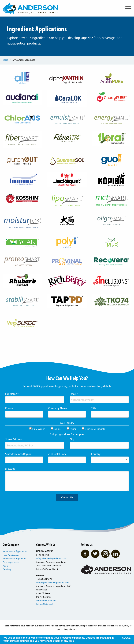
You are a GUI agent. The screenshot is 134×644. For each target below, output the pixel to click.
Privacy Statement (45, 604)
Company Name (58, 408)
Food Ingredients (11, 562)
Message (10, 469)
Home (5, 60)
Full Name (12, 394)
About (5, 566)
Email (74, 394)
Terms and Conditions (46, 600)
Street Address (14, 439)
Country (96, 454)
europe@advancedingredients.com (53, 582)
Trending (7, 569)
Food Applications (11, 555)
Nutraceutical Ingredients (14, 558)
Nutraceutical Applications (15, 551)
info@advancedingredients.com (51, 558)
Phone (9, 408)
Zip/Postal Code (57, 454)
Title (94, 408)
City (72, 439)
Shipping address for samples (67, 434)
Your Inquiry (67, 423)
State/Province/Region (18, 454)
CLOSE (126, 638)
